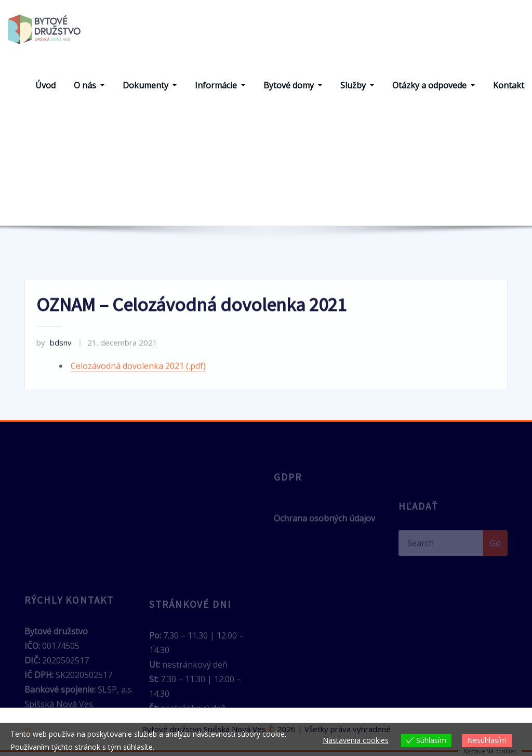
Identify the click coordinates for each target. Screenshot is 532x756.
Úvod (45, 90)
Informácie (220, 90)
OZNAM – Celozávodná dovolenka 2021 (294, 204)
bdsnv (54, 373)
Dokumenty (150, 90)
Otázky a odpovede (434, 90)
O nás (89, 90)
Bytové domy (293, 90)
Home (186, 204)
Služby (357, 90)
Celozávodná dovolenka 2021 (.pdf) (138, 396)
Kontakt (509, 90)
